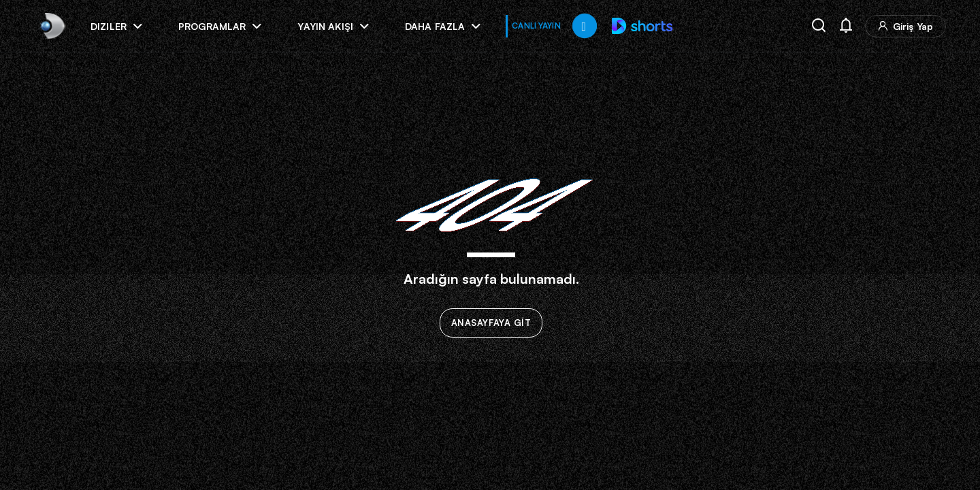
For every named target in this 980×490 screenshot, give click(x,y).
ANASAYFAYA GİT (491, 323)
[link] (51, 26)
